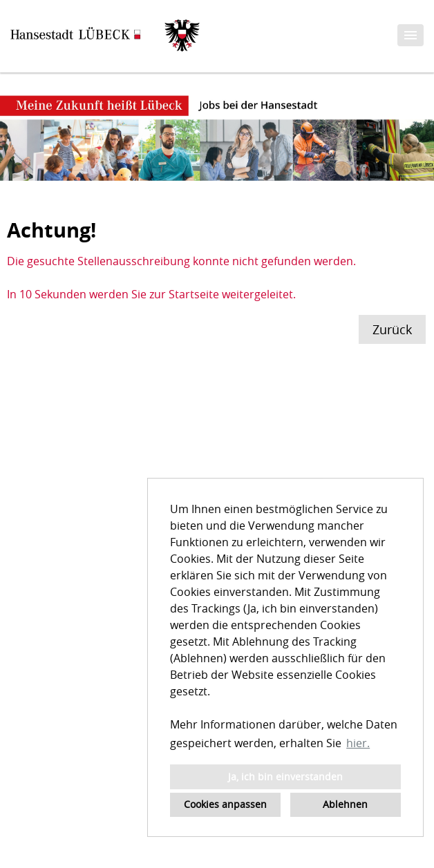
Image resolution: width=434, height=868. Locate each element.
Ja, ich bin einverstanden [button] (285, 777)
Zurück (392, 329)
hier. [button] (358, 743)
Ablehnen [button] (345, 804)
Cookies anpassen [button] (225, 804)
